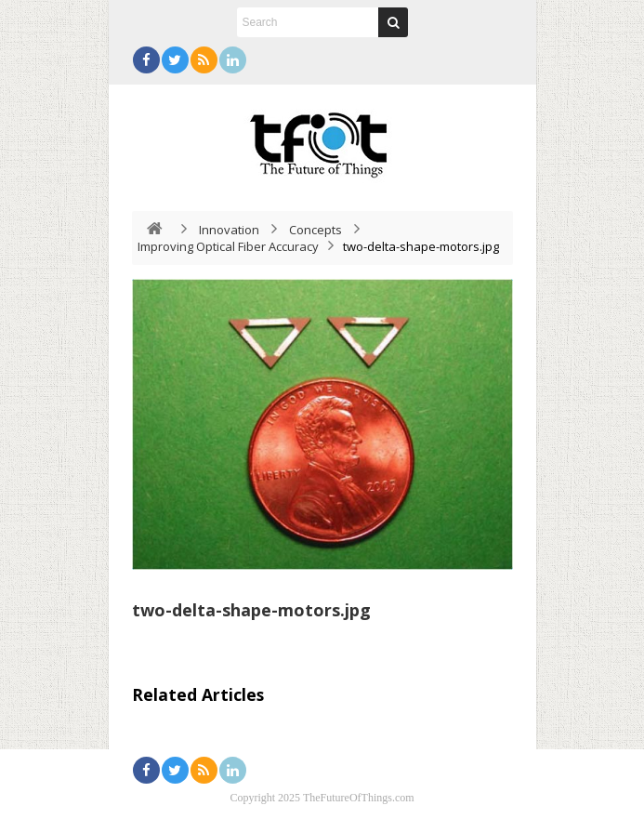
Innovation (229, 230)
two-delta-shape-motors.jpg (251, 610)
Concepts (315, 230)
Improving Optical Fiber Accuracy (228, 246)
